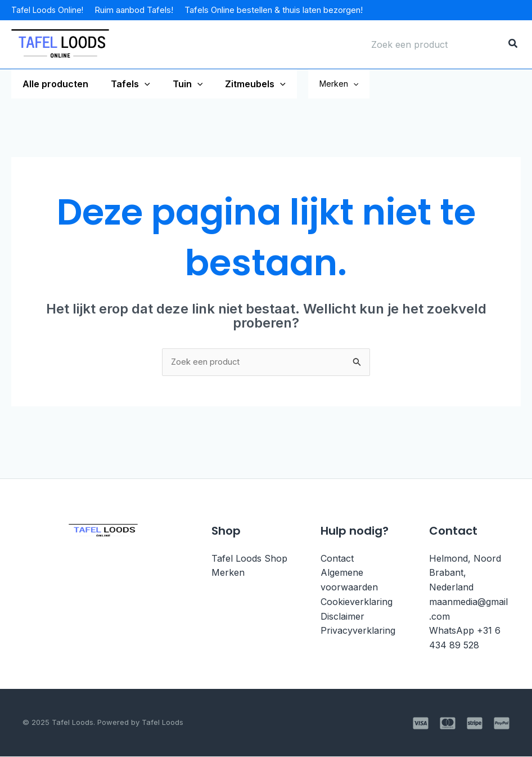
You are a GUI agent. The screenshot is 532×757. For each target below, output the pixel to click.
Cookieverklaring (357, 602)
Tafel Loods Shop (249, 559)
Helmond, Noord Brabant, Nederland (465, 574)
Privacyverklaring (358, 631)
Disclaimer (342, 617)
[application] (138, 84)
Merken (368, 84)
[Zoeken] (513, 44)
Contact (337, 559)
